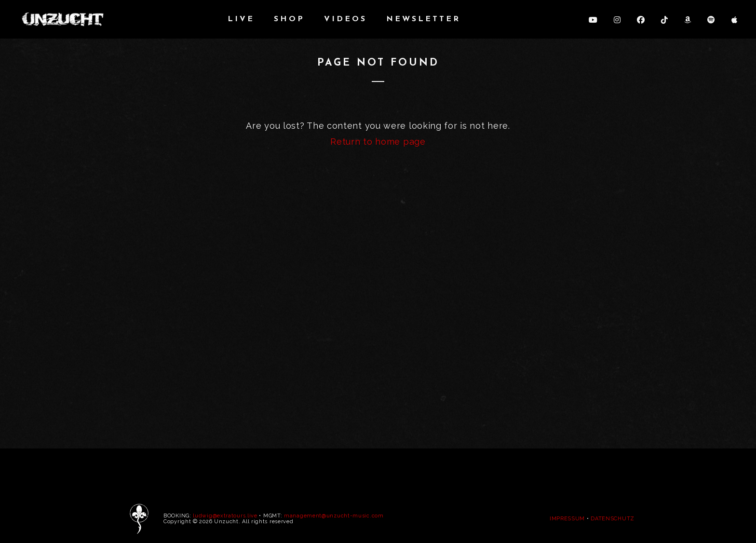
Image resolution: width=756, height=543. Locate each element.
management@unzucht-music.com (334, 516)
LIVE (241, 19)
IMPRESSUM (567, 519)
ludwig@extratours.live (225, 516)
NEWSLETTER (423, 19)
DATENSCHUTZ (613, 519)
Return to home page (378, 142)
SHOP (289, 19)
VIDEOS (345, 19)
